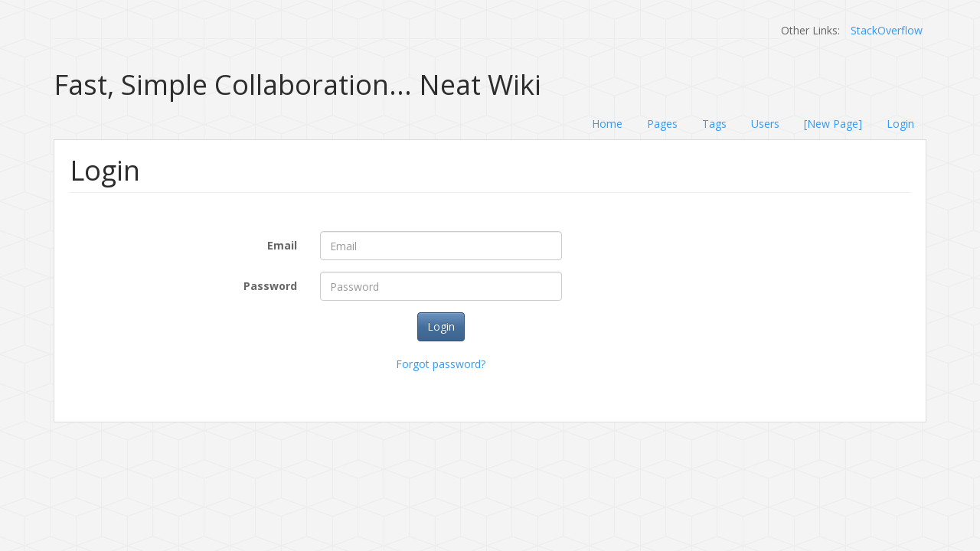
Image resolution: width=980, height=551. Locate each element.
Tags (714, 124)
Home (607, 124)
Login (900, 124)
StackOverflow (887, 30)
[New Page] (833, 124)
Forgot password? (441, 364)
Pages (662, 124)
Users (765, 124)
